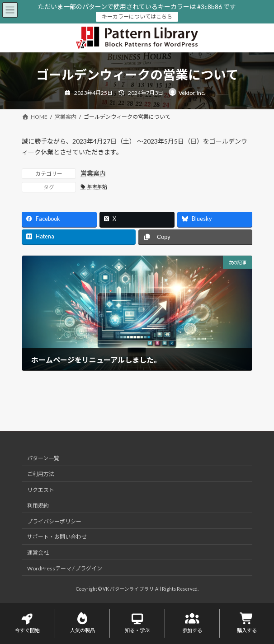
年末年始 (97, 187)
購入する (247, 623)
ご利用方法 (41, 474)
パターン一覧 (43, 458)
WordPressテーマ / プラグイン (65, 568)
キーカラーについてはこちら (137, 16)
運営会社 (38, 553)
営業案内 (93, 173)
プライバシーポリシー (54, 521)
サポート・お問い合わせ (57, 537)
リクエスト (41, 490)
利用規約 (38, 505)
